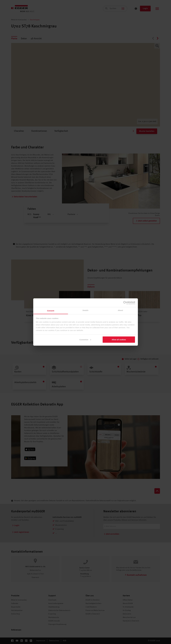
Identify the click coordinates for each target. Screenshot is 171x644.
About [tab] (120, 310)
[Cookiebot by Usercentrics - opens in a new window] (125, 303)
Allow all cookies (119, 339)
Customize (85, 339)
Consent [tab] (51, 311)
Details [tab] (86, 310)
